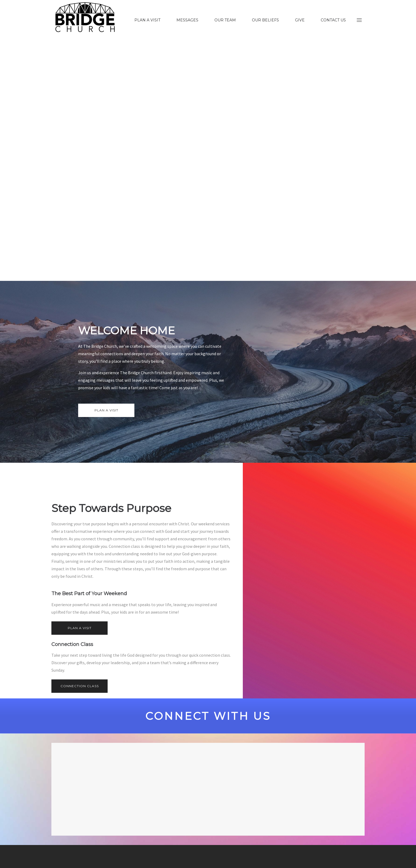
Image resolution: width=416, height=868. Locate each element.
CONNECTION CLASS (80, 686)
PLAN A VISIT (106, 410)
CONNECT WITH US (208, 716)
